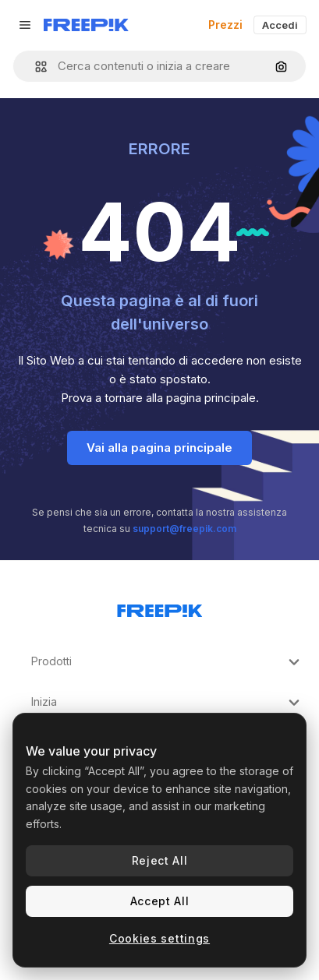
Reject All (160, 860)
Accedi (280, 25)
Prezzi (225, 25)
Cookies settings (159, 938)
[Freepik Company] (160, 608)
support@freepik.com (184, 529)
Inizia (167, 703)
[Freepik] (86, 25)
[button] (35, 67)
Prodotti (167, 662)
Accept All (160, 901)
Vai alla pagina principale (159, 448)
